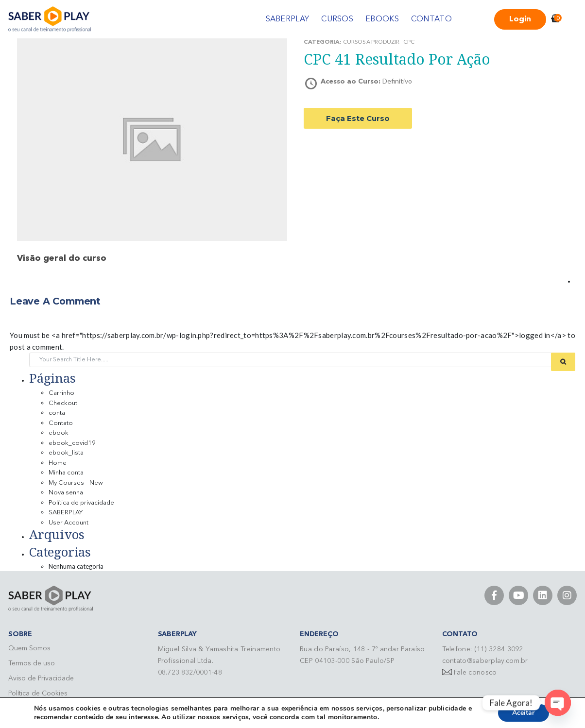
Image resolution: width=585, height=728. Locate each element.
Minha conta (66, 473)
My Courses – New (76, 483)
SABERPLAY (288, 19)
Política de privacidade (81, 503)
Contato (61, 423)
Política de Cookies (38, 694)
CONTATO (431, 19)
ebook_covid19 (72, 443)
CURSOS (337, 19)
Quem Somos (29, 648)
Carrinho (61, 393)
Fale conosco (475, 673)
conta (57, 413)
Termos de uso (32, 663)
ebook (59, 433)
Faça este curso (358, 118)
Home (58, 463)
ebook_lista (66, 453)
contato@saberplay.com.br (485, 661)
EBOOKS (382, 19)
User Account (69, 523)
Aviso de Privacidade (41, 678)
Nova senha (66, 493)
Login (520, 19)
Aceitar (523, 713)
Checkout (63, 403)
